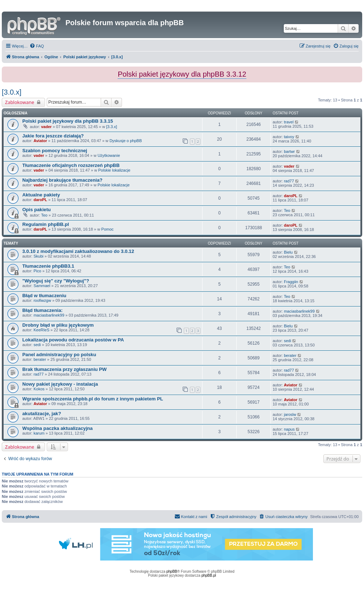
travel (289, 122)
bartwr (289, 151)
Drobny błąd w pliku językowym (58, 325)
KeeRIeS (41, 330)
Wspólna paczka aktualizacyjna (58, 428)
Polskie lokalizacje (114, 170)
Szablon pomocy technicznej (55, 151)
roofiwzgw (42, 300)
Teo (44, 215)
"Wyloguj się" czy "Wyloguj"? (56, 281)
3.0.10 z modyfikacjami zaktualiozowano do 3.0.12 (78, 251)
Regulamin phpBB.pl (46, 224)
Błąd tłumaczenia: (42, 310)
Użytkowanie (109, 155)
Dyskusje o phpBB (126, 141)
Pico (37, 271)
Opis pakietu (37, 210)
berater (40, 359)
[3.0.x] (12, 92)
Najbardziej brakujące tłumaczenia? (62, 180)
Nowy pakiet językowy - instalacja (60, 384)
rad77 (289, 181)
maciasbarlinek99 (49, 315)
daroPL (40, 200)
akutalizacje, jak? (42, 414)
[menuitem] (37, 46)
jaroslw (290, 414)
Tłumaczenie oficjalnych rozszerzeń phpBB (71, 165)
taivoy (289, 137)
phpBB (172, 571)
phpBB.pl (209, 575)
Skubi (38, 256)
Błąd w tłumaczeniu (44, 296)
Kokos (39, 389)
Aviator (40, 141)
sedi (37, 345)
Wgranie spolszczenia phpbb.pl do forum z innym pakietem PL (93, 399)
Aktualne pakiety (41, 195)
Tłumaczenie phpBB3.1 (48, 266)
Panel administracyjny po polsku (59, 355)
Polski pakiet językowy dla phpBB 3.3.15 (68, 121)
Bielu (288, 252)
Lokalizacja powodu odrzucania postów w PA (73, 340)
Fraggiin (291, 282)
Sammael (42, 286)
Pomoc (108, 229)
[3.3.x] (112, 127)
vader (46, 127)
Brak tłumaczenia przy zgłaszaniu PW (65, 369)
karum (39, 433)
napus (289, 429)
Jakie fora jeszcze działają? (53, 136)
